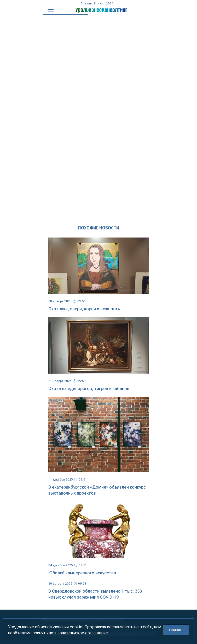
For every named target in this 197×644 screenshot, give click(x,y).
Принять (176, 630)
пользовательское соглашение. (79, 633)
